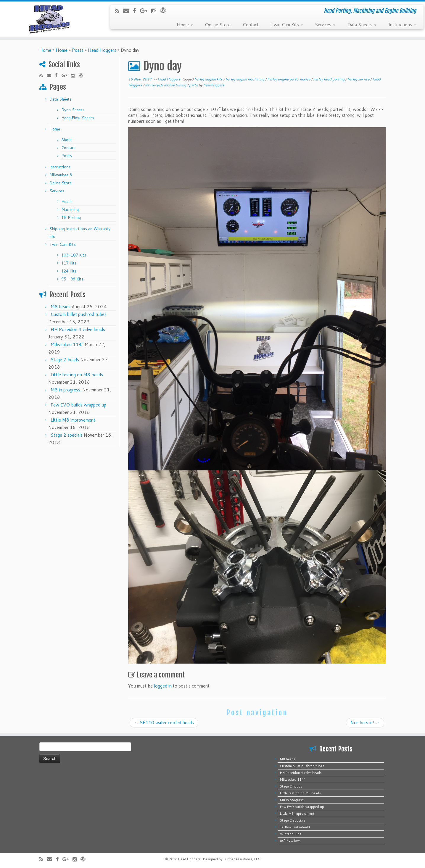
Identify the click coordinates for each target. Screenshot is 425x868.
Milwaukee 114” (67, 345)
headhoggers (214, 85)
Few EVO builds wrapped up (78, 405)
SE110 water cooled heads (164, 723)
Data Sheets (362, 24)
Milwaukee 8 (61, 175)
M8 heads (61, 307)
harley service (359, 79)
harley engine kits (209, 79)
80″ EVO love (290, 841)
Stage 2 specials (67, 435)
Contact (251, 24)
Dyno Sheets (73, 110)
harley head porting (329, 79)
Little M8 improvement (73, 420)
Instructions (402, 24)
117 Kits (69, 263)
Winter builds (291, 834)
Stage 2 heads (65, 360)
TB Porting (71, 217)
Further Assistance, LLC (242, 859)
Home (185, 24)
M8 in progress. (66, 390)
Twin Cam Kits (287, 24)
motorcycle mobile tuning (166, 85)
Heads (67, 201)
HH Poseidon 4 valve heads (78, 329)
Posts (78, 50)
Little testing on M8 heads (77, 375)
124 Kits (69, 271)
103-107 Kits (74, 255)
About (67, 140)
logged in (163, 686)
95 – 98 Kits (72, 279)
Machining (70, 209)
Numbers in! (365, 723)
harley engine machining (245, 79)
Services (325, 24)
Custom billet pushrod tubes (79, 314)
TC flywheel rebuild (295, 827)
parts (194, 85)
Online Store (218, 24)
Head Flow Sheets (78, 118)
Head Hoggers (102, 50)
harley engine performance (289, 79)
